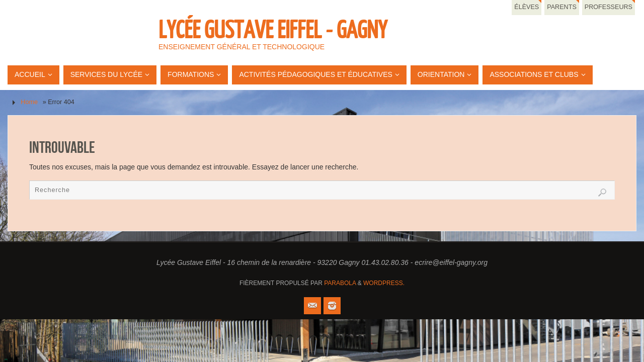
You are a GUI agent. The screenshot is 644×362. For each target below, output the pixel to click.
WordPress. (384, 283)
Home (29, 102)
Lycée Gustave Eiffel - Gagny (273, 31)
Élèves (527, 7)
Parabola (340, 283)
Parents (562, 7)
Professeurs (609, 7)
